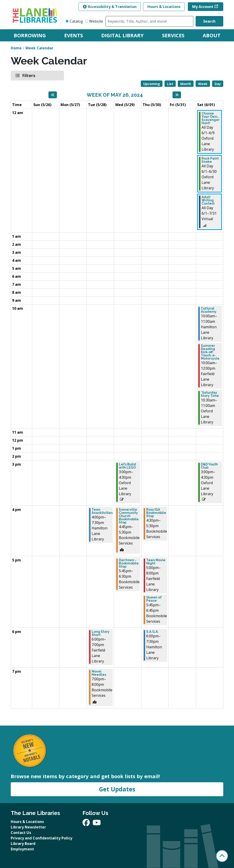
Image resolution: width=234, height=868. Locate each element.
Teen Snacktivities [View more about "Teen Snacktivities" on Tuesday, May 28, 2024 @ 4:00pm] (102, 511)
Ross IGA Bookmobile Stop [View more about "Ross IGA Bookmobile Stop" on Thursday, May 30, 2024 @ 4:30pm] (156, 513)
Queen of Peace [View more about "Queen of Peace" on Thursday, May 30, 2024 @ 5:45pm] (154, 599)
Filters (29, 75)
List (170, 84)
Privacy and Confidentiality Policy (41, 838)
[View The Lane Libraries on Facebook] (87, 824)
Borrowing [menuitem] (30, 35)
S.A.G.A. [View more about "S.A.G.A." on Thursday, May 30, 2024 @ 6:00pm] (152, 632)
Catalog (76, 21)
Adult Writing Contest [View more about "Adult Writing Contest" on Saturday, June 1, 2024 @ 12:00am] (208, 200)
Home (16, 48)
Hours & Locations (164, 7)
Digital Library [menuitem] (122, 35)
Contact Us (21, 833)
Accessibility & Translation (110, 7)
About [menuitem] (212, 35)
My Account (203, 7)
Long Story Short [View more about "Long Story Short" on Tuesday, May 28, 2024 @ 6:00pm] (101, 633)
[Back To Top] (222, 856)
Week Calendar (39, 48)
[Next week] (177, 95)
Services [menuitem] (173, 35)
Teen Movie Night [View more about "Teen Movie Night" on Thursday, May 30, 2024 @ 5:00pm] (156, 562)
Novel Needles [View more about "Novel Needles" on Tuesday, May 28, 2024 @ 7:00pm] (99, 673)
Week (203, 84)
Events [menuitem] (74, 35)
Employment (22, 849)
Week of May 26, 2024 (115, 95)
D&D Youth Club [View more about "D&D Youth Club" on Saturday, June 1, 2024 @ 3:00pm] (209, 466)
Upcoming (152, 84)
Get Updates (117, 789)
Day (218, 84)
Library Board (23, 844)
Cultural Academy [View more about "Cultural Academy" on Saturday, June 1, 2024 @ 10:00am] (209, 310)
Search (209, 21)
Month (186, 84)
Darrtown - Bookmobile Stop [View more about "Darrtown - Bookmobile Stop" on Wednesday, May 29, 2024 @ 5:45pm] (129, 563)
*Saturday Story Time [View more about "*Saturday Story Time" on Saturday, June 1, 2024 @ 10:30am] (210, 394)
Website (96, 21)
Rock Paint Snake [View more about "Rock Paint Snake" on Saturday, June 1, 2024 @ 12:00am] (210, 160)
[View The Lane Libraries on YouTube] (97, 824)
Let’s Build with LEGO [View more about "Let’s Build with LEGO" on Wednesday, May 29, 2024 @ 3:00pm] (127, 466)
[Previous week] (53, 95)
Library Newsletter (28, 827)
